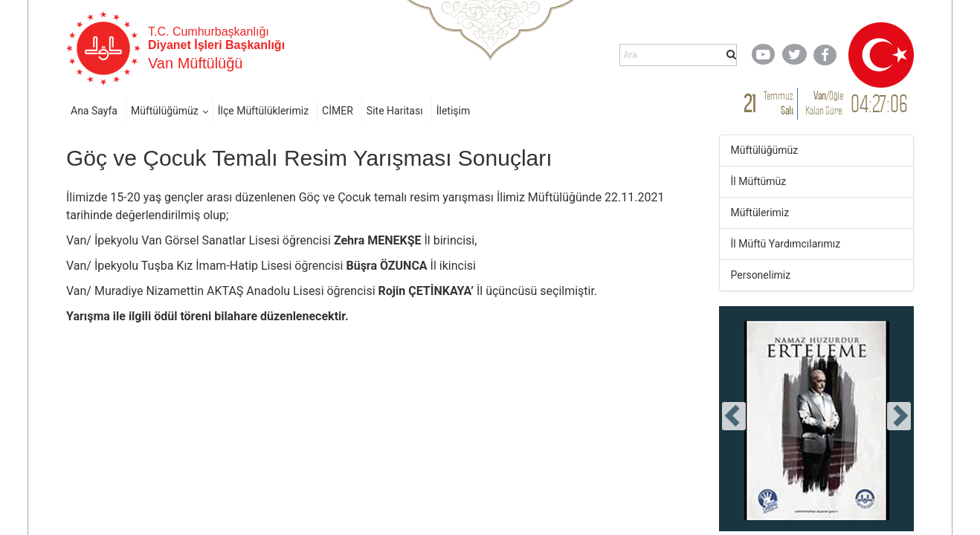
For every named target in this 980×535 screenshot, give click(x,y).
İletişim (454, 111)
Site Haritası (395, 111)
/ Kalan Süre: (824, 103)
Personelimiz (761, 275)
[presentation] (734, 416)
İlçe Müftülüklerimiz (263, 111)
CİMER (338, 111)
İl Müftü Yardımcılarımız (786, 244)
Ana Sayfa (94, 111)
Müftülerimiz (760, 213)
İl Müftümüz (759, 181)
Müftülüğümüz (165, 111)
